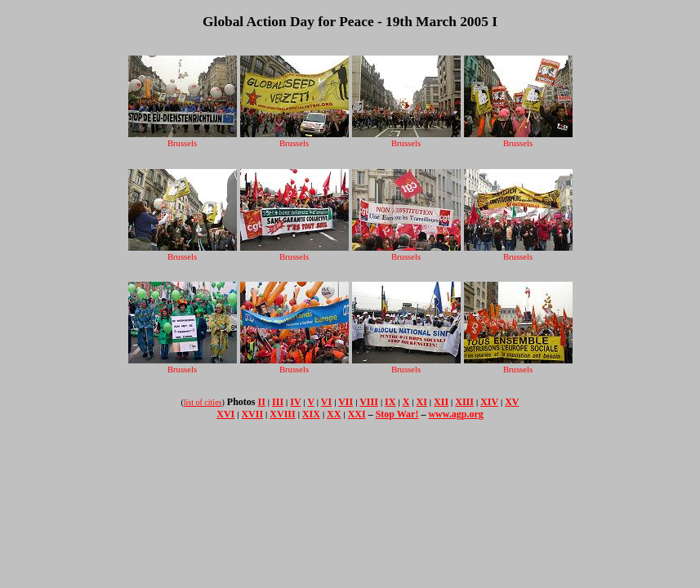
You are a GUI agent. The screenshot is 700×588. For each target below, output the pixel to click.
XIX (311, 414)
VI (326, 402)
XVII (252, 414)
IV (295, 402)
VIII (369, 402)
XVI (225, 414)
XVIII (282, 414)
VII (346, 402)
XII (441, 402)
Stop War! (397, 414)
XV (512, 402)
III (278, 402)
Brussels (183, 139)
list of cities (203, 402)
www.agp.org (455, 414)
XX (334, 414)
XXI (357, 414)
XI (422, 402)
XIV (489, 402)
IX (390, 402)
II (262, 402)
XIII (464, 402)
